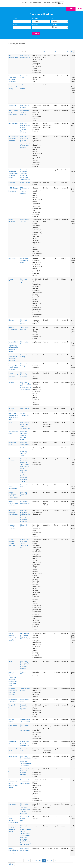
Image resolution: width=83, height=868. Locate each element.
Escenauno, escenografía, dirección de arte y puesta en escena (13, 174)
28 (36, 861)
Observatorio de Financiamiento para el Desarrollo (25, 782)
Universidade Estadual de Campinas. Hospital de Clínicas (24, 435)
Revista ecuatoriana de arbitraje (13, 87)
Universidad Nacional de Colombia (23, 322)
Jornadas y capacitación (53, 2)
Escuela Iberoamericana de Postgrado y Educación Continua (25, 452)
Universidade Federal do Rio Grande (24, 494)
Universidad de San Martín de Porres (24, 261)
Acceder (59, 3)
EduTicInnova (13, 259)
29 (40, 861)
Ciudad (15, 24)
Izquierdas (12, 183)
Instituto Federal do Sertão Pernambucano (25, 744)
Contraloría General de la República (24, 707)
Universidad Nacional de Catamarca (23, 480)
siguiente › (69, 861)
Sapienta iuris (13, 448)
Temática (35, 18)
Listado (72, 9)
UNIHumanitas (13, 756)
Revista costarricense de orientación (13, 375)
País (52, 18)
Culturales (12, 382)
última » (11, 864)
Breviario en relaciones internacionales (13, 512)
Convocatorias (35, 2)
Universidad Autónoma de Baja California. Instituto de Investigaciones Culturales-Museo (25, 386)
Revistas (24, 2)
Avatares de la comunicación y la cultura (13, 727)
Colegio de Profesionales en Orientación (25, 375)
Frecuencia (54, 24)
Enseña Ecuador (25, 408)
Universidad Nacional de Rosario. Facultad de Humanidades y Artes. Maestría (25, 841)
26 (29, 861)
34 (59, 861)
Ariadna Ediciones (25, 183)
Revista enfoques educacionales (13, 487)
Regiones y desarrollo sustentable (12, 527)
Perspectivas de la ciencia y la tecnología (13, 138)
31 (48, 861)
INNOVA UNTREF (13, 124)
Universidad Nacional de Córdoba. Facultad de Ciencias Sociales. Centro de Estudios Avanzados (25, 516)
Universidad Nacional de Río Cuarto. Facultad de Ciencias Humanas (25, 665)
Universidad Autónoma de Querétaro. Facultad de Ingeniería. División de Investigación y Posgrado (25, 142)
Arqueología (12, 804)
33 (55, 861)
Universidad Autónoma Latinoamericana (25, 281)
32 (52, 861)
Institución (35, 24)
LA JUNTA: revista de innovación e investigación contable (12, 637)
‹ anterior (20, 861)
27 (32, 861)
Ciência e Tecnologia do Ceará (24, 545)
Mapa (80, 9)
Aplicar (36, 33)
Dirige (74, 52)
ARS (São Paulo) (13, 105)
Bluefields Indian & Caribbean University (25, 113)
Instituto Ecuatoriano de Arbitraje (24, 87)
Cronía (10, 661)
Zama (10, 423)
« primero (12, 861)
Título (15, 18)
